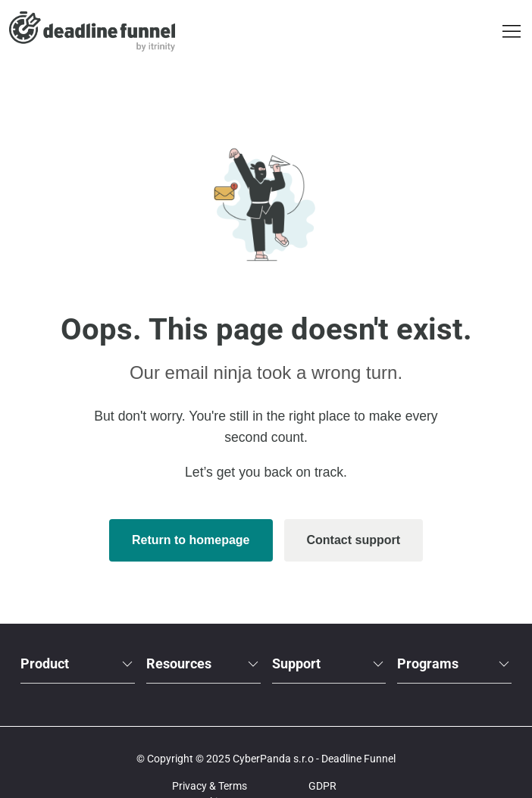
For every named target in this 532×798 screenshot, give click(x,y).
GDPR (322, 786)
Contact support (354, 540)
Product (78, 663)
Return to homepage (191, 540)
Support (329, 663)
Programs (454, 663)
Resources (203, 663)
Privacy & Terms (210, 786)
